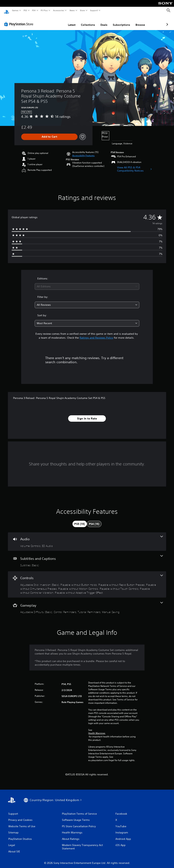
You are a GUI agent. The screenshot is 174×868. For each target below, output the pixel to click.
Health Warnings (97, 730)
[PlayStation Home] (7, 11)
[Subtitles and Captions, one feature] (87, 558)
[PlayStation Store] (20, 20)
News (72, 10)
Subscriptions (102, 21)
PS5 (25, 10)
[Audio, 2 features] (87, 538)
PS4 (34, 10)
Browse (120, 21)
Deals (84, 21)
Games (15, 10)
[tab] (80, 520)
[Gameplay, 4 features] (87, 604)
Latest (52, 21)
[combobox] (87, 283)
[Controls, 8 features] (87, 581)
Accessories (58, 10)
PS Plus (44, 10)
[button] (83, 152)
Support (94, 10)
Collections (68, 21)
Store (82, 10)
